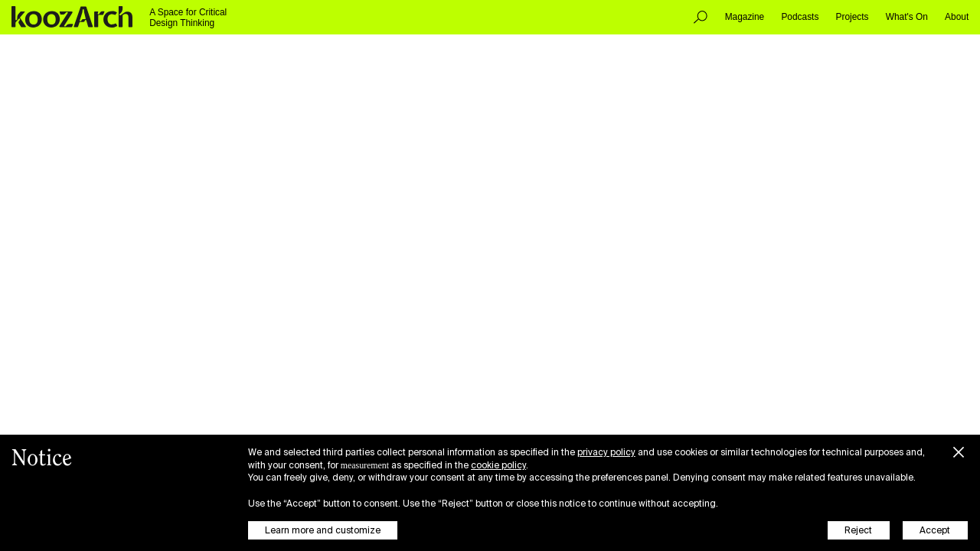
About (957, 17)
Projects (853, 17)
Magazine (745, 17)
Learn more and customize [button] (323, 530)
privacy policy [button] (606, 452)
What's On (907, 17)
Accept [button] (935, 530)
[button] (959, 450)
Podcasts (800, 17)
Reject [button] (858, 530)
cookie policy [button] (498, 465)
